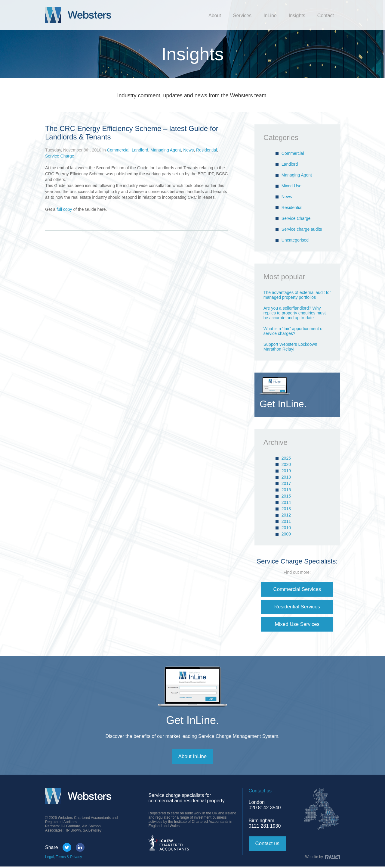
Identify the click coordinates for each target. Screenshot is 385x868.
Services (242, 16)
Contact (326, 16)
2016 (286, 490)
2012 (286, 515)
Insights (297, 16)
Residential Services (297, 607)
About (215, 16)
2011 (286, 521)
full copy (65, 209)
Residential (206, 150)
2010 (286, 528)
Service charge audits (302, 229)
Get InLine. (192, 721)
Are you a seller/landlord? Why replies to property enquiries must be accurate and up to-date (295, 313)
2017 (286, 483)
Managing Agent (166, 150)
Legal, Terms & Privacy (64, 858)
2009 (286, 534)
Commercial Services (297, 589)
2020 (286, 464)
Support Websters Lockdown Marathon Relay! (290, 347)
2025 (286, 458)
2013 (286, 509)
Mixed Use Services (297, 625)
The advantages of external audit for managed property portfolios (297, 295)
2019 (286, 471)
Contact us (268, 845)
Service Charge (60, 156)
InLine (270, 16)
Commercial (118, 150)
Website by (323, 858)
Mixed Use (291, 186)
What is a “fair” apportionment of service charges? (294, 331)
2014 (286, 502)
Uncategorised (295, 240)
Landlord (140, 150)
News (188, 150)
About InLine (192, 758)
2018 (286, 477)
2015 (286, 496)
